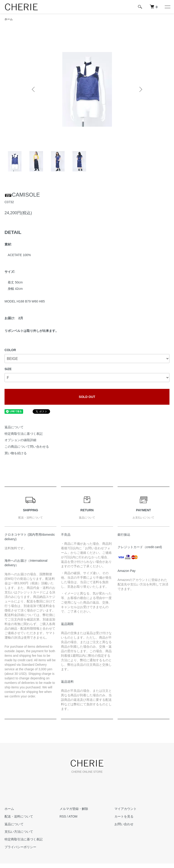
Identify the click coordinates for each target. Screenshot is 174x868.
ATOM (73, 816)
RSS (63, 816)
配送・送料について (19, 816)
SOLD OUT (87, 397)
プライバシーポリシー (20, 847)
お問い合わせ (124, 824)
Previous (34, 89)
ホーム (9, 19)
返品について (14, 427)
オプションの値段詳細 (20, 440)
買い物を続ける (16, 453)
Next (140, 89)
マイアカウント (126, 809)
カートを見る (124, 816)
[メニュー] (167, 7)
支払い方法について (19, 832)
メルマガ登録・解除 (74, 809)
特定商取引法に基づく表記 (24, 434)
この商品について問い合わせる (27, 447)
